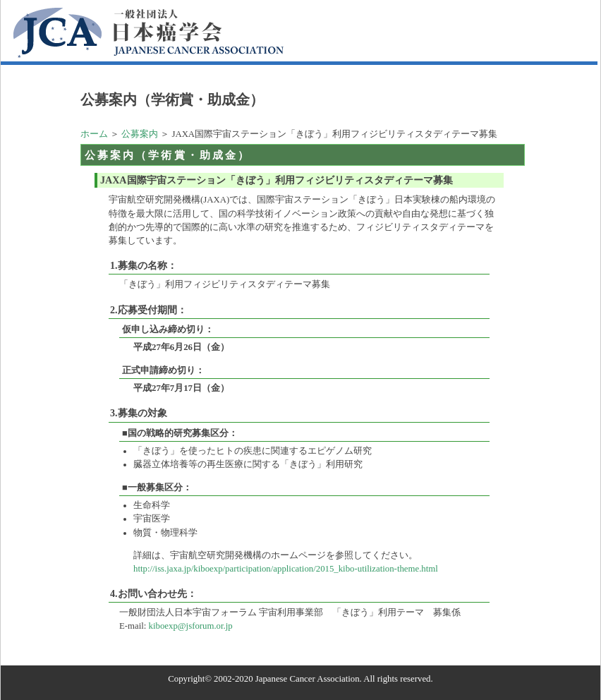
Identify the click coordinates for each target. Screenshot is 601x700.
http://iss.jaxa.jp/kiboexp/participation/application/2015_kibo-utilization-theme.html (286, 569)
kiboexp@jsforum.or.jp (191, 626)
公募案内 (140, 134)
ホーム (94, 134)
